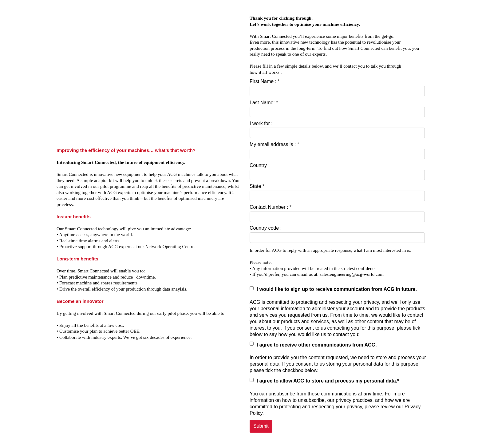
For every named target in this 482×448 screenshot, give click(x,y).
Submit (261, 426)
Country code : (266, 228)
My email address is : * (274, 144)
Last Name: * (264, 103)
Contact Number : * (271, 207)
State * (257, 186)
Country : (260, 165)
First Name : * (265, 81)
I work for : (261, 123)
